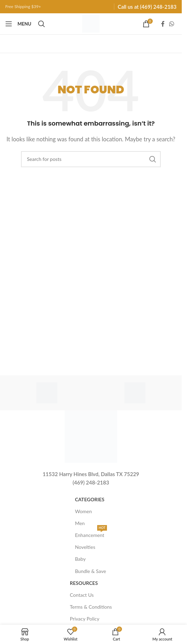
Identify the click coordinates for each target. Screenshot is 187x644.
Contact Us (82, 595)
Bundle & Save (90, 571)
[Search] (42, 24)
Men (80, 523)
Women (83, 511)
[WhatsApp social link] (172, 24)
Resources (84, 583)
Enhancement (91, 534)
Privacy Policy (85, 619)
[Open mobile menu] (18, 24)
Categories (89, 499)
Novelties (85, 547)
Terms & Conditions (91, 607)
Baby (80, 559)
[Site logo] (91, 23)
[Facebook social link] (163, 24)
